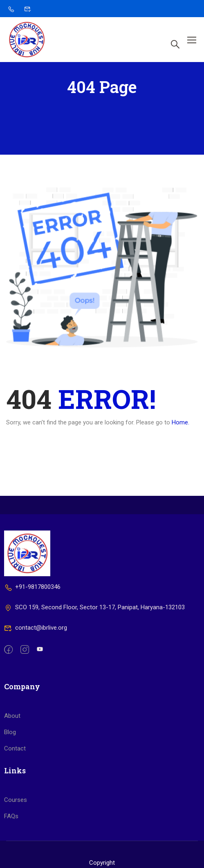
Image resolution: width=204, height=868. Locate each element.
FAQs (11, 845)
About (12, 745)
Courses (16, 829)
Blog (10, 761)
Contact (15, 777)
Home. (180, 424)
